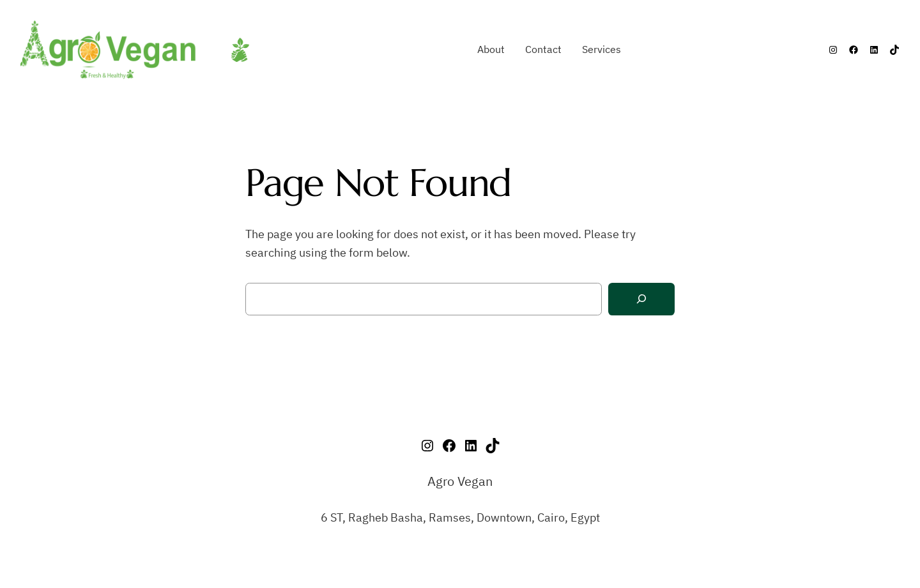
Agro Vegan (460, 481)
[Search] (641, 299)
